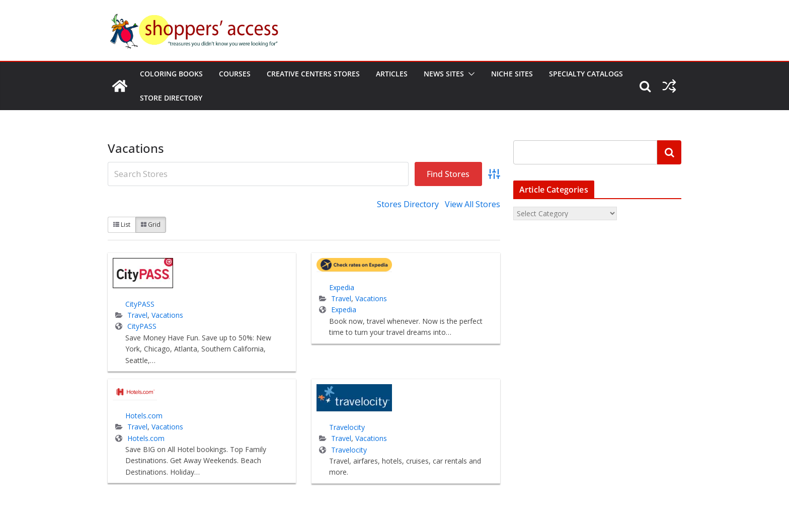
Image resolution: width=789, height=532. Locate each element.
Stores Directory (408, 204)
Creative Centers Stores (313, 74)
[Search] (669, 152)
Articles (392, 74)
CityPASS (140, 304)
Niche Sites (512, 74)
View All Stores (472, 204)
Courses (235, 74)
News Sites (444, 74)
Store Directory (171, 98)
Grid (151, 225)
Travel (137, 315)
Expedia (342, 287)
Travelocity (347, 427)
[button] (469, 74)
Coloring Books (171, 74)
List (122, 225)
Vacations (167, 315)
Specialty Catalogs (586, 74)
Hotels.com (144, 416)
